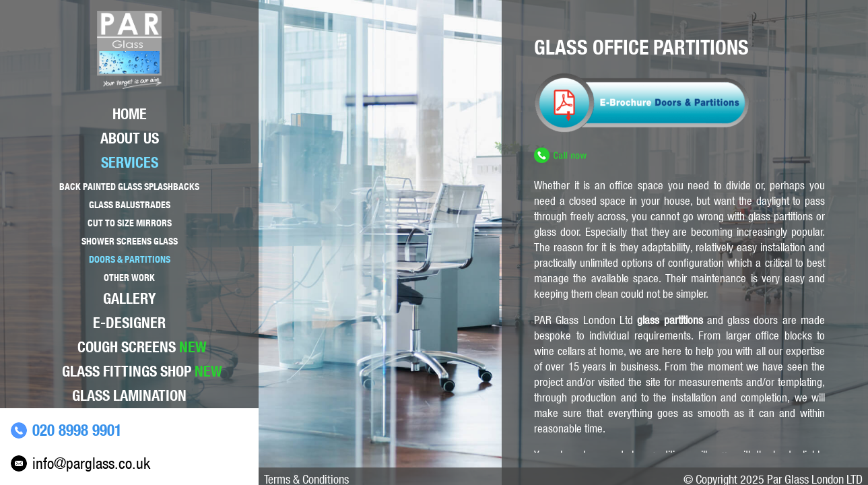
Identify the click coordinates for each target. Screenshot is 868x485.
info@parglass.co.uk (91, 463)
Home (130, 114)
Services (130, 162)
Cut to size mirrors (130, 223)
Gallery (129, 298)
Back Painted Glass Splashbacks (129, 187)
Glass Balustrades (130, 205)
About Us (130, 138)
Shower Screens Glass (130, 241)
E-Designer (129, 323)
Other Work (129, 278)
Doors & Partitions (130, 259)
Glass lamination (129, 395)
